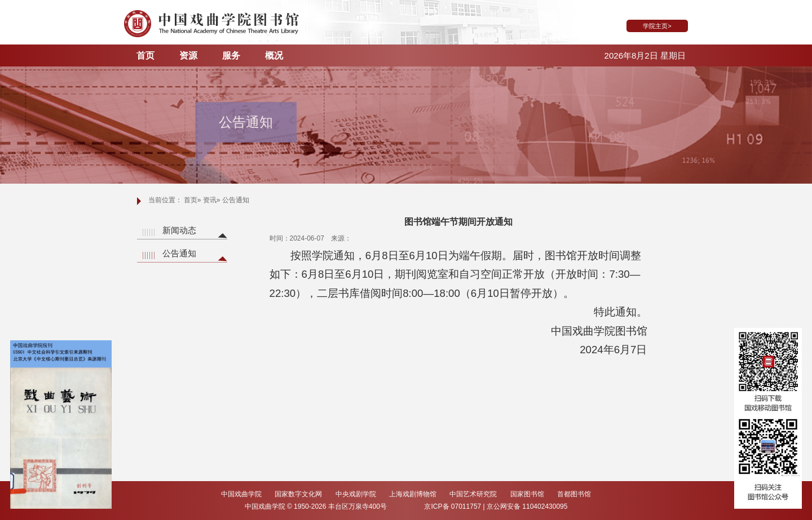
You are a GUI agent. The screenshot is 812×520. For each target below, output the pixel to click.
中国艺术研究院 (474, 494)
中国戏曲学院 (242, 494)
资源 (188, 55)
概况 (274, 55)
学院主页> (657, 26)
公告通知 (179, 253)
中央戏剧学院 (357, 494)
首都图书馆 (574, 494)
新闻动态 (179, 230)
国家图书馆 (528, 494)
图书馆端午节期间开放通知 (458, 222)
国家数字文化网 (299, 494)
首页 (145, 55)
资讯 (210, 200)
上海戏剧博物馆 (414, 494)
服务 (231, 55)
